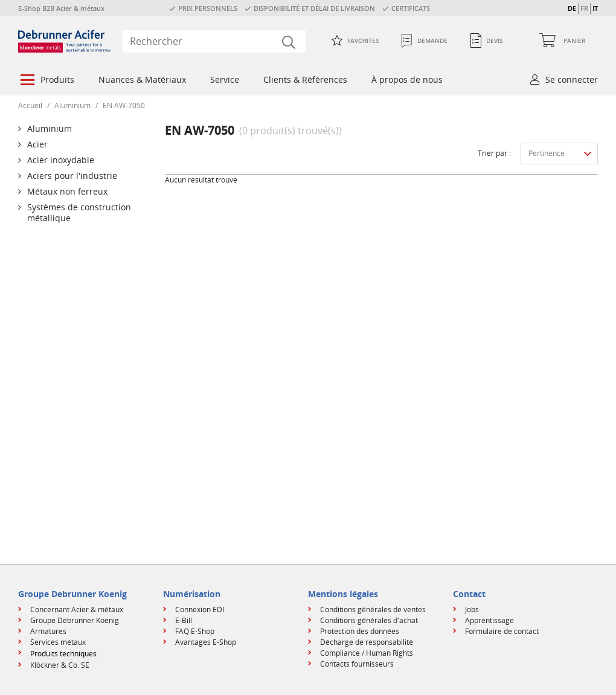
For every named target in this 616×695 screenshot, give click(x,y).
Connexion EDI (200, 609)
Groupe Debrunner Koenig (75, 620)
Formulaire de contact (502, 631)
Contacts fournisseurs (357, 664)
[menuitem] (46, 81)
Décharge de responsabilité (367, 642)
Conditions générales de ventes (373, 609)
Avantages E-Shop (206, 642)
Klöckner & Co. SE (60, 665)
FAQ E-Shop (195, 631)
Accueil (30, 105)
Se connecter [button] (572, 79)
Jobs (472, 609)
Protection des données (360, 631)
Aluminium (72, 105)
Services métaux (58, 642)
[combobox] (214, 41)
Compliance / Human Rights (367, 653)
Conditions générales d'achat (369, 620)
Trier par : (494, 153)
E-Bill (184, 620)
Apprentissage (489, 620)
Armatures (48, 631)
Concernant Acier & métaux (77, 609)
